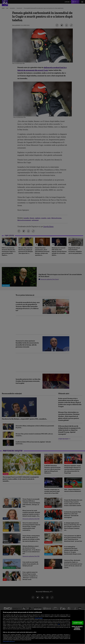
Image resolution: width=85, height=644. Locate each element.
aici (59, 624)
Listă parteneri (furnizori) (9, 641)
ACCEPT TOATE (78, 623)
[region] (42, 627)
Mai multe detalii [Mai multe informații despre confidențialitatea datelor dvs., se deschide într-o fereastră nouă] (39, 618)
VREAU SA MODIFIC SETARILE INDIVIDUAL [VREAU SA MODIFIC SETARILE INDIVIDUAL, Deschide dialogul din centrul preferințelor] (77, 628)
